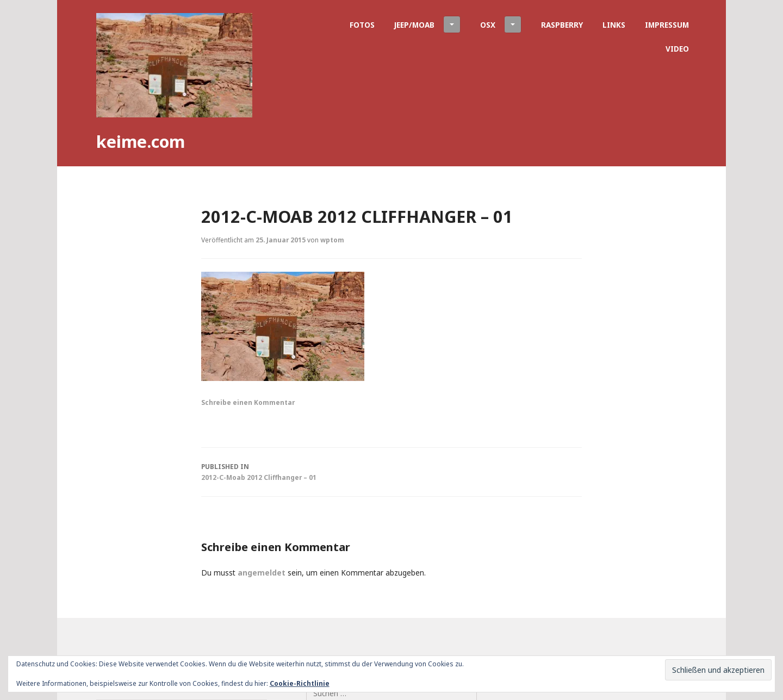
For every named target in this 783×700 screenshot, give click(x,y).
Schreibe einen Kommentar (248, 402)
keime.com (141, 141)
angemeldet (262, 573)
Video (677, 49)
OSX (501, 24)
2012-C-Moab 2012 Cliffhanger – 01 (391, 471)
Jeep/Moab (427, 24)
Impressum (667, 25)
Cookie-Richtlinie (300, 683)
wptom (332, 240)
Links (614, 25)
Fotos (362, 25)
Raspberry (562, 25)
